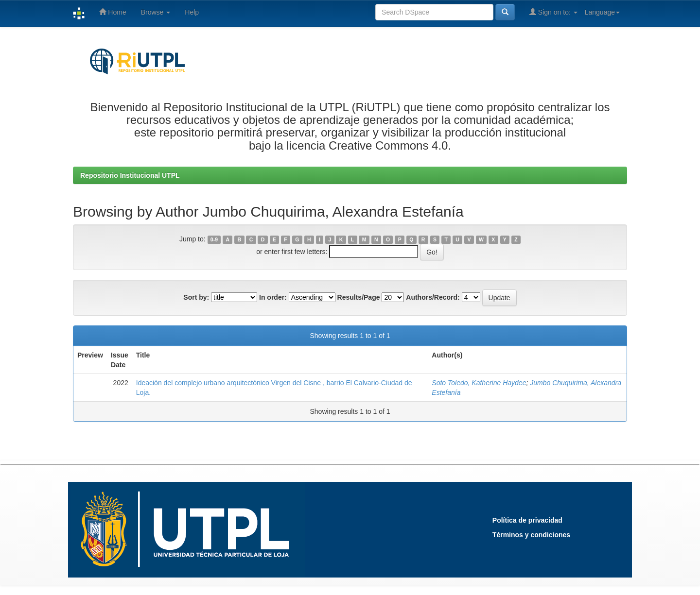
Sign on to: (553, 12)
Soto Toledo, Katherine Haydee (479, 383)
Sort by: (196, 297)
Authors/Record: (433, 297)
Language (602, 12)
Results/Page (359, 297)
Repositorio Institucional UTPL (130, 175)
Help (192, 12)
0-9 (214, 239)
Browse (156, 12)
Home (113, 12)
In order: (273, 297)
